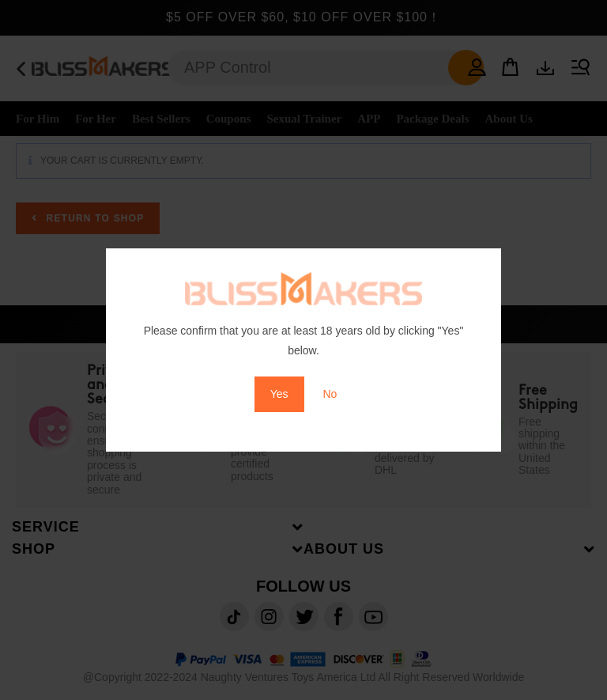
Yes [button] (279, 394)
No (330, 394)
